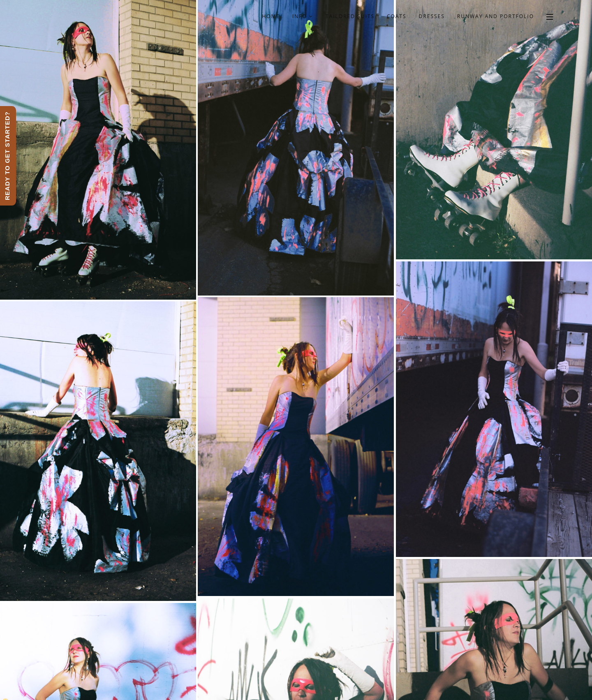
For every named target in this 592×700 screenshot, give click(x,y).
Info (303, 16)
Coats (397, 16)
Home (271, 16)
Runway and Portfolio (496, 16)
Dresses (432, 16)
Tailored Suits (350, 16)
